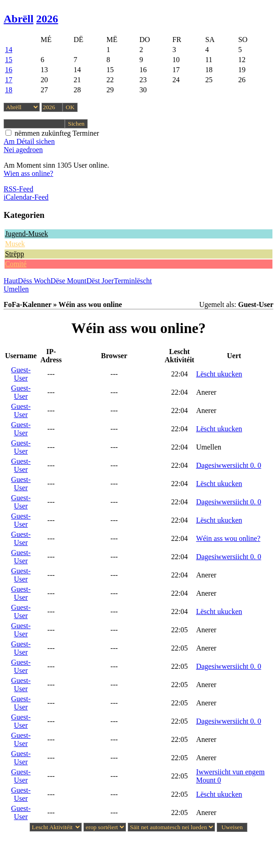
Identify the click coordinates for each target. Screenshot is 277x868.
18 (9, 90)
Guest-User (21, 374)
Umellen (16, 289)
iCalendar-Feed (26, 197)
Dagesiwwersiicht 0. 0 (229, 465)
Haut (11, 281)
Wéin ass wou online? (228, 538)
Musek (15, 244)
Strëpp (15, 254)
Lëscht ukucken (219, 374)
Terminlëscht (133, 281)
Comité (16, 264)
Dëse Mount (69, 281)
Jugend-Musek (26, 234)
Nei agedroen (23, 150)
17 (9, 80)
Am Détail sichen (29, 141)
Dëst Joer (100, 281)
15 (9, 60)
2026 (47, 19)
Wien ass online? (29, 173)
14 (9, 50)
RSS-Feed (18, 189)
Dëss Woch (34, 281)
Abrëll (18, 19)
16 (9, 70)
